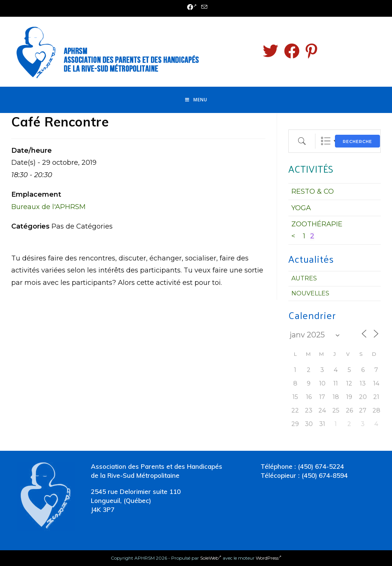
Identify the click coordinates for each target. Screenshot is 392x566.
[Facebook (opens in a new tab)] (192, 8)
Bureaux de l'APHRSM (48, 207)
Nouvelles (310, 293)
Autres (304, 278)
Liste (326, 141)
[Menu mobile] (196, 100)
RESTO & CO (313, 191)
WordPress (269, 558)
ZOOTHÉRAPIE (317, 224)
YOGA (301, 208)
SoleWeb (211, 558)
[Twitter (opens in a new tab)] (271, 51)
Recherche (357, 141)
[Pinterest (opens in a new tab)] (311, 51)
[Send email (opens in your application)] (203, 7)
